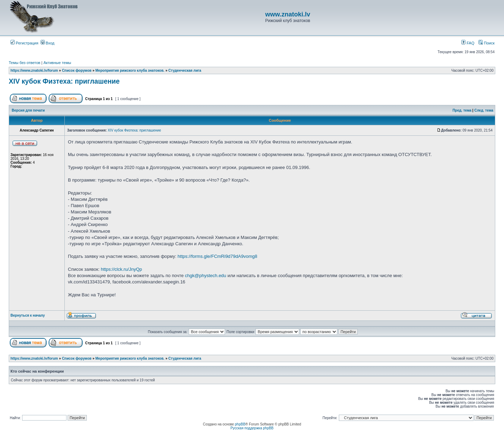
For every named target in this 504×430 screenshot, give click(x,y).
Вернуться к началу (28, 315)
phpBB (240, 424)
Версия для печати (28, 110)
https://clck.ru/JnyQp (121, 269)
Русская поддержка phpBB (252, 428)
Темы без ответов (24, 63)
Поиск (486, 43)
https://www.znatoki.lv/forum (34, 71)
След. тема (484, 110)
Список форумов (77, 71)
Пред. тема (462, 110)
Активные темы (57, 63)
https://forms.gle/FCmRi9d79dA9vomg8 (217, 256)
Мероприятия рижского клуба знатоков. (130, 71)
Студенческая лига (185, 71)
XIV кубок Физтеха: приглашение (64, 81)
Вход (48, 43)
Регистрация (24, 43)
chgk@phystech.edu (205, 276)
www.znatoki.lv (288, 14)
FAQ (468, 43)
